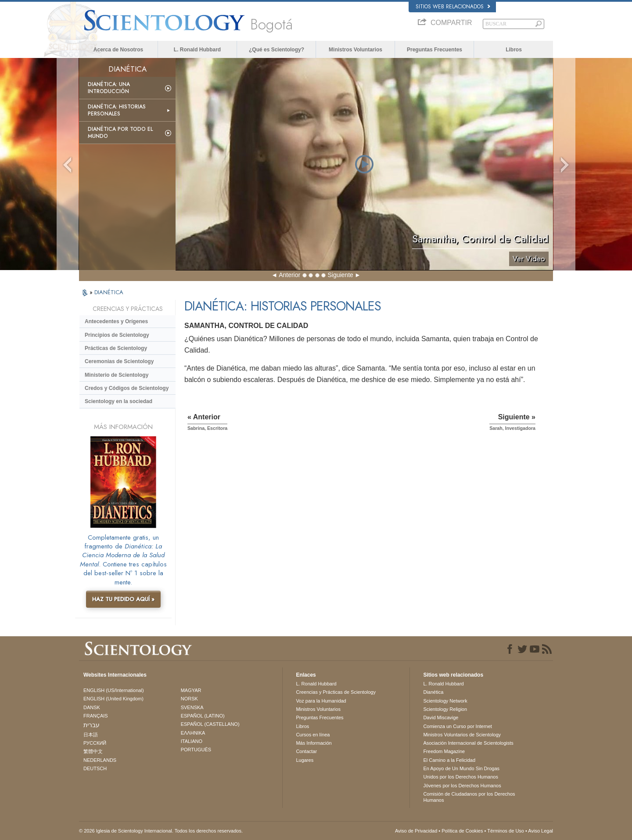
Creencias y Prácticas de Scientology (336, 692)
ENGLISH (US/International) (114, 690)
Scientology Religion (445, 709)
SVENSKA (192, 707)
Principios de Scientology (117, 335)
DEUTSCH (95, 768)
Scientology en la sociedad (118, 401)
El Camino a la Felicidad (449, 760)
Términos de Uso (506, 831)
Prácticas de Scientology (116, 348)
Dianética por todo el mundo (120, 133)
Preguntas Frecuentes (434, 50)
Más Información (314, 743)
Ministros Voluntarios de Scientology (462, 735)
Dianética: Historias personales (117, 110)
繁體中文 (93, 751)
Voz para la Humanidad (321, 701)
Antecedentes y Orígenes (116, 321)
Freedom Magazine (444, 751)
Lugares (305, 760)
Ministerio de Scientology (117, 375)
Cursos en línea (313, 735)
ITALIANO (192, 741)
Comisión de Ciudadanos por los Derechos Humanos (469, 797)
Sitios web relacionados (453, 7)
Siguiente (340, 275)
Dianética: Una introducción (109, 88)
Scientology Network (445, 701)
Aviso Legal (540, 831)
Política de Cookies (462, 831)
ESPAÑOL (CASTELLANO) (210, 724)
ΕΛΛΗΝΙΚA (193, 733)
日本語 (91, 735)
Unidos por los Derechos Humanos (461, 777)
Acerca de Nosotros (118, 50)
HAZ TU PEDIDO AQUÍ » (123, 599)
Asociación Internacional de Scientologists (468, 743)
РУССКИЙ (95, 743)
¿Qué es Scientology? (276, 50)
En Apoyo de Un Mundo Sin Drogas (461, 768)
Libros (514, 50)
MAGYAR (191, 690)
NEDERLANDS (100, 760)
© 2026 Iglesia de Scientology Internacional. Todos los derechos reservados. (161, 831)
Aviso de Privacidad (416, 831)
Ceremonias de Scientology (119, 361)
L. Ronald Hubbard (197, 50)
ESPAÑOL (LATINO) (203, 716)
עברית (92, 725)
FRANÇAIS (96, 716)
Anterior (289, 275)
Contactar (306, 751)
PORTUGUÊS (196, 750)
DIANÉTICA (109, 292)
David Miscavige (441, 717)
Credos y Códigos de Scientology (127, 388)
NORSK (189, 699)
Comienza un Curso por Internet (458, 726)
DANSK (92, 707)
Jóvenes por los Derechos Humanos (462, 786)
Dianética (433, 692)
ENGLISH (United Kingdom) (113, 699)
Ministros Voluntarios (355, 50)
